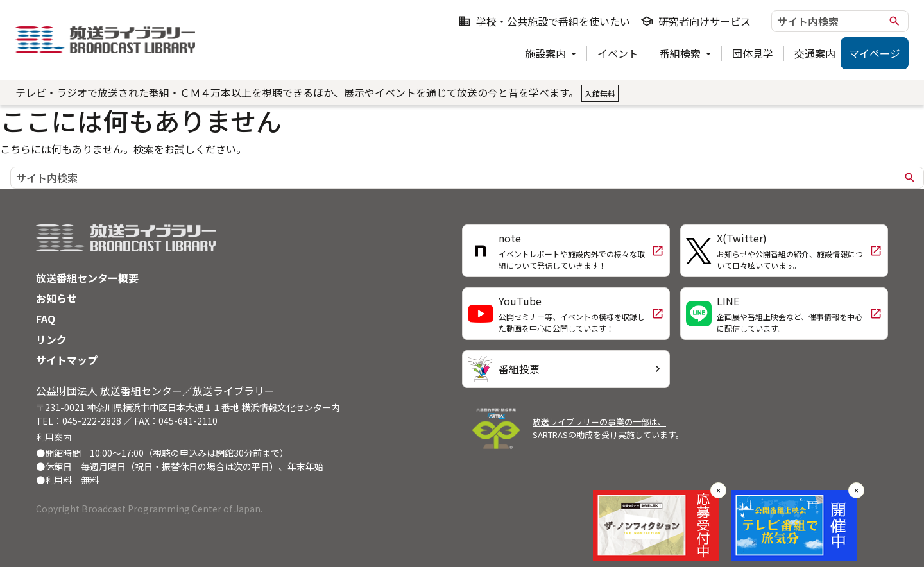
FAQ (46, 319)
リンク (51, 339)
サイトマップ (67, 360)
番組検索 (681, 53)
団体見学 (753, 53)
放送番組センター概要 (87, 278)
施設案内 (547, 53)
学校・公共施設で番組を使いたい (544, 21)
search (894, 21)
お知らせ (56, 298)
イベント (618, 53)
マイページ (875, 53)
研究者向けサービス (696, 21)
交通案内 (815, 53)
